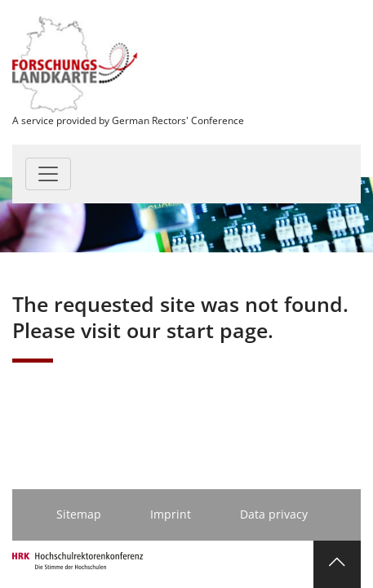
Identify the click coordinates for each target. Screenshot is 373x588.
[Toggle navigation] (48, 174)
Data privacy (274, 514)
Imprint (171, 514)
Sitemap (79, 514)
